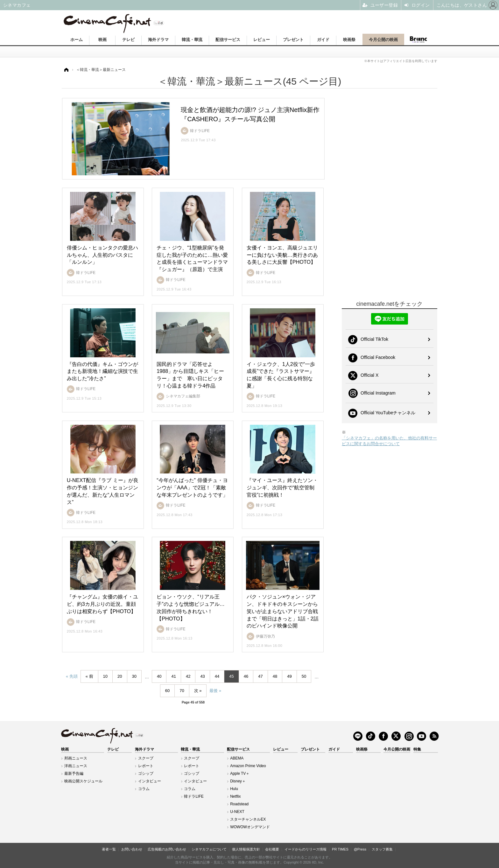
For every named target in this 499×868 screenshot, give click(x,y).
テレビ (128, 40)
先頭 (74, 676)
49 (289, 676)
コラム (144, 789)
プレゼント (293, 40)
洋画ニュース (76, 766)
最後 (214, 691)
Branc (418, 39)
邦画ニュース (76, 758)
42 (188, 676)
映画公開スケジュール (83, 781)
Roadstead (239, 804)
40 (159, 676)
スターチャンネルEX (248, 819)
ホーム (77, 40)
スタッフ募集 (382, 849)
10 (105, 676)
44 (217, 676)
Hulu (234, 789)
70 (182, 691)
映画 (102, 40)
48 (275, 676)
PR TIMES (340, 849)
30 (134, 676)
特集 (417, 749)
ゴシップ (146, 773)
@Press (360, 849)
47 (260, 676)
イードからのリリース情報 (306, 849)
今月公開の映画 (383, 40)
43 (202, 676)
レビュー (262, 40)
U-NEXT (237, 812)
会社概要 (272, 849)
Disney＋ (238, 781)
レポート (146, 766)
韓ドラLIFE (194, 796)
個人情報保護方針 (246, 849)
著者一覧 (109, 849)
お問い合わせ (132, 849)
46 (246, 676)
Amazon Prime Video (248, 766)
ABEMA (237, 758)
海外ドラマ (158, 40)
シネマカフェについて (209, 849)
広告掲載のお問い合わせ (167, 849)
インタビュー (150, 781)
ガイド (323, 40)
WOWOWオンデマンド (250, 827)
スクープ (146, 758)
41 (173, 676)
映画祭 (349, 40)
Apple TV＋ (240, 773)
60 (167, 691)
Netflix (235, 796)
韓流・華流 (192, 40)
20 (120, 676)
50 (304, 676)
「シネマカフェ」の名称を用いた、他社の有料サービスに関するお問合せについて (389, 441)
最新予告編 (74, 773)
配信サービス (228, 40)
